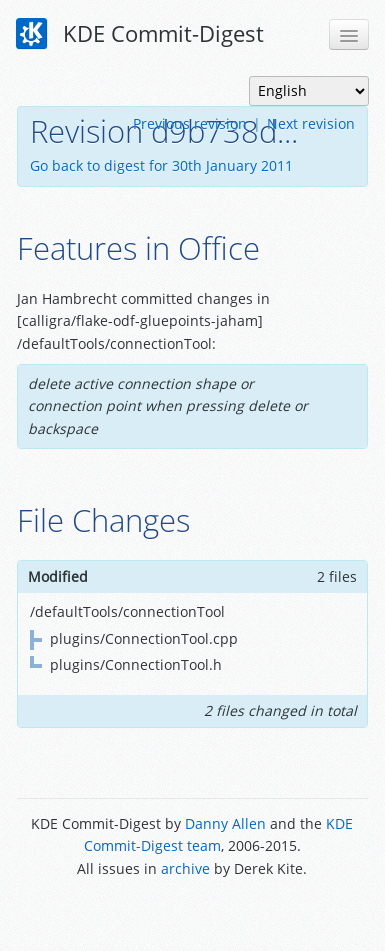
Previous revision (190, 123)
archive (185, 868)
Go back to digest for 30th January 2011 (161, 165)
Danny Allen (225, 823)
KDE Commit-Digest (140, 34)
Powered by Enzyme (192, 913)
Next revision (311, 123)
